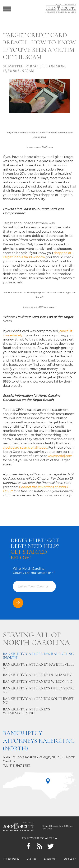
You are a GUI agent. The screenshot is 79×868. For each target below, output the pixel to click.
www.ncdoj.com (60, 456)
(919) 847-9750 (19, 766)
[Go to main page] (61, 9)
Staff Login (70, 859)
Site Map (32, 859)
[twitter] (51, 846)
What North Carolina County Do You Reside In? (34, 571)
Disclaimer (50, 859)
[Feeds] (40, 846)
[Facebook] (29, 846)
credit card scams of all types (25, 448)
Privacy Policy (11, 859)
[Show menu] (7, 9)
